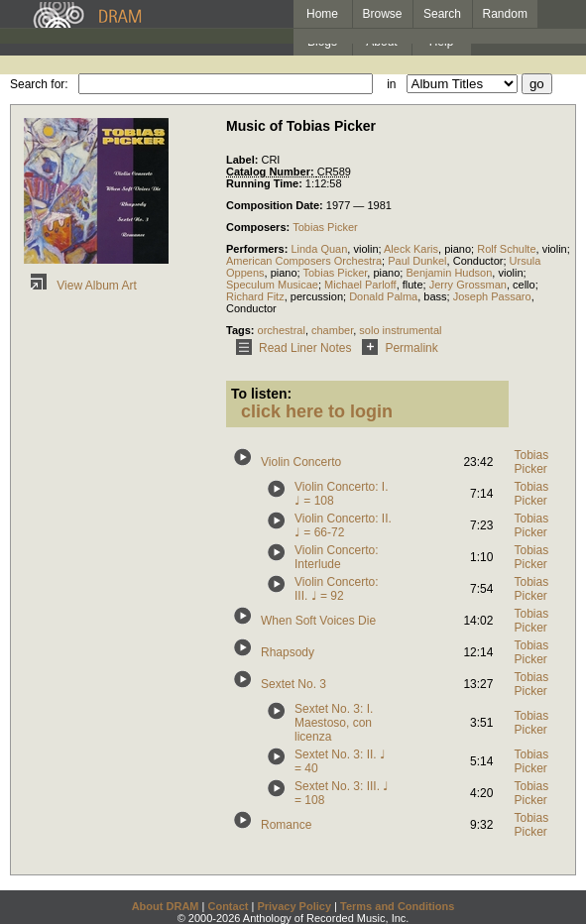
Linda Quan (319, 249)
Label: (243, 160)
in (391, 84)
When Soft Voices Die (318, 621)
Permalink (396, 348)
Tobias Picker (325, 227)
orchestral (282, 330)
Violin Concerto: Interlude (337, 557)
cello (524, 285)
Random (505, 14)
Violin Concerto (301, 462)
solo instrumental (400, 330)
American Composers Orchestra (304, 261)
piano (458, 249)
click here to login (317, 411)
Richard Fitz (255, 296)
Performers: (258, 249)
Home (322, 14)
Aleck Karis (411, 249)
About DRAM (166, 906)
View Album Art (80, 286)
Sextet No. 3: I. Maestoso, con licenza (334, 723)
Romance (286, 825)
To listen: (261, 394)
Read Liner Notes (290, 348)
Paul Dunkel (417, 261)
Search (442, 14)
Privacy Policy (294, 906)
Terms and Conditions (397, 906)
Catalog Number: (272, 172)
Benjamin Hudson (449, 273)
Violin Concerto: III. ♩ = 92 (337, 589)
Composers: (259, 227)
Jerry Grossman (468, 285)
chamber (332, 330)
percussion (317, 296)
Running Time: (266, 183)
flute (413, 285)
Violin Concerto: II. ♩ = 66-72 (343, 525)
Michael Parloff (360, 285)
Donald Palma (383, 296)
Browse (383, 14)
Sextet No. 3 (293, 684)
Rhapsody (288, 652)
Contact (228, 906)
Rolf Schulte (506, 249)
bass (435, 296)
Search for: (39, 84)
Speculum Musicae (272, 285)
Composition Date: (276, 205)
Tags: (242, 330)
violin (365, 249)
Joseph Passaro (492, 296)
